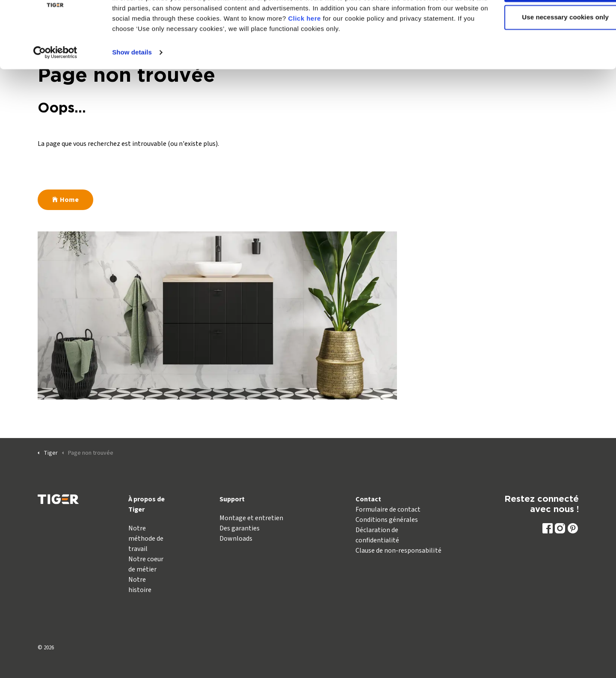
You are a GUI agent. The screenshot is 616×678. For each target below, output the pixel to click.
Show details (132, 85)
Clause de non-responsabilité (398, 551)
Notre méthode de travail (146, 539)
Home (65, 200)
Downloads (236, 539)
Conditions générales (387, 520)
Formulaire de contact (388, 509)
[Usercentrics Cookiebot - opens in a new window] (55, 86)
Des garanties (240, 528)
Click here (351, 52)
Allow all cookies (545, 22)
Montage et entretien (251, 518)
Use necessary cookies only (545, 51)
